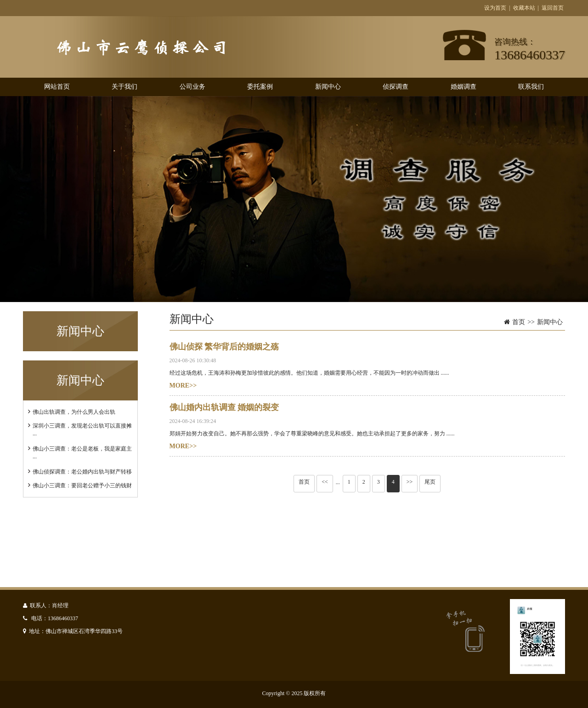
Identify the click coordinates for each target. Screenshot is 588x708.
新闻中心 (328, 87)
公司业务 (192, 87)
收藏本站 (524, 8)
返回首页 (553, 8)
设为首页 (495, 8)
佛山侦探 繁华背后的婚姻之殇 (224, 347)
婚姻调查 (464, 87)
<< (325, 482)
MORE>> (183, 385)
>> (410, 482)
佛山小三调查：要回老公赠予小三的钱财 (82, 485)
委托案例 (260, 87)
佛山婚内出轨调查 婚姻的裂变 (224, 407)
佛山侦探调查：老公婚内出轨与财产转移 (82, 472)
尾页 (430, 482)
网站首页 (57, 87)
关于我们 (124, 87)
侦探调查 (396, 87)
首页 (519, 322)
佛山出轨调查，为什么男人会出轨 (74, 412)
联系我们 (531, 87)
